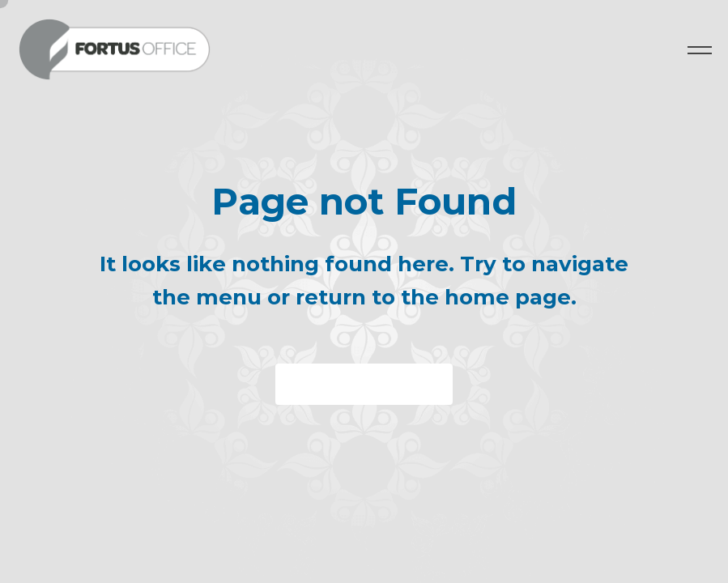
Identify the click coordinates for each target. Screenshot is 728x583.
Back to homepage (364, 384)
